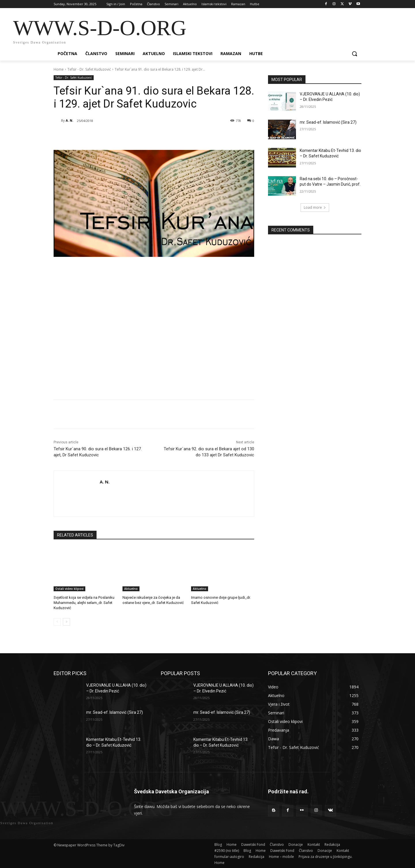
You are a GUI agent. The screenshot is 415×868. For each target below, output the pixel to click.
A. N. (69, 120)
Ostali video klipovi (69, 589)
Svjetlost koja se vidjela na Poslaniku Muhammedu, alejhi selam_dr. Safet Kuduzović (84, 603)
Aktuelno (131, 589)
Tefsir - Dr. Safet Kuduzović (89, 69)
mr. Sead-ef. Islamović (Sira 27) (328, 122)
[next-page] (66, 622)
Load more (315, 207)
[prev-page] (57, 622)
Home (59, 69)
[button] (354, 54)
